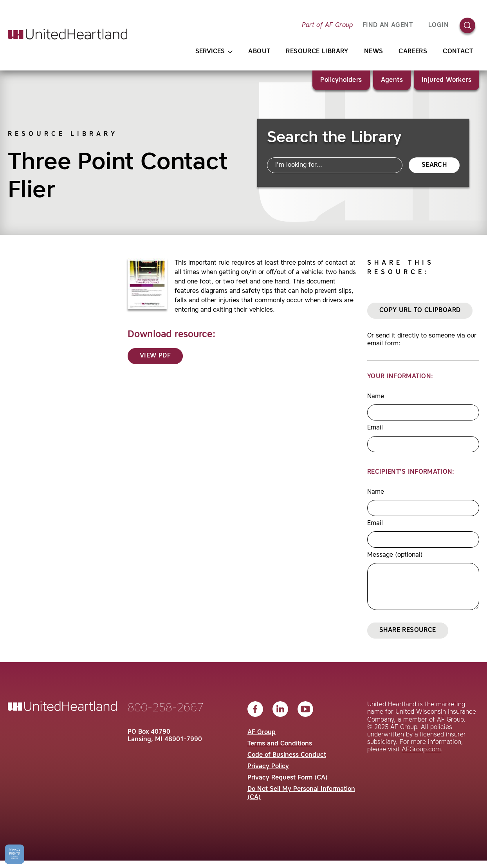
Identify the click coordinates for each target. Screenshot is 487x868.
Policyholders (341, 80)
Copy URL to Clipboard (420, 310)
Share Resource (408, 630)
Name (376, 397)
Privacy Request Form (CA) (288, 778)
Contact (458, 52)
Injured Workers (446, 80)
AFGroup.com (421, 750)
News (374, 52)
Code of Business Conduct (287, 755)
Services (214, 52)
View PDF (155, 356)
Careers (413, 52)
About (259, 52)
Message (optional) (395, 555)
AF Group (262, 733)
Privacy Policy (268, 767)
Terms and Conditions (280, 744)
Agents (392, 80)
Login (438, 25)
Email (375, 428)
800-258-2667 (166, 708)
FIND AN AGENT (388, 25)
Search (434, 165)
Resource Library (317, 52)
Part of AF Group (327, 25)
